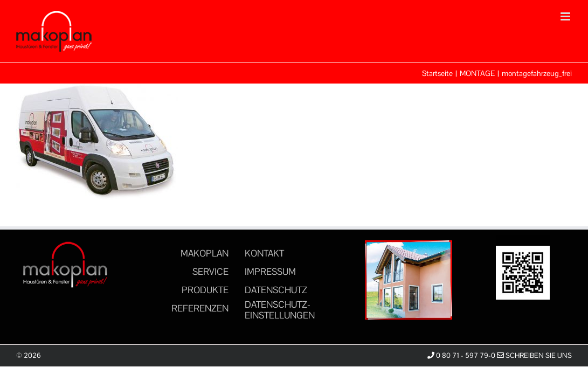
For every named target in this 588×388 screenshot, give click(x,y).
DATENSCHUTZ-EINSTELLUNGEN (280, 310)
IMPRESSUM (270, 272)
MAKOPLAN (205, 253)
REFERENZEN (200, 308)
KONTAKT (264, 253)
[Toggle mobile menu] (566, 16)
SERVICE (210, 272)
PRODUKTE (205, 290)
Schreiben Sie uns (534, 355)
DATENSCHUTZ (276, 290)
